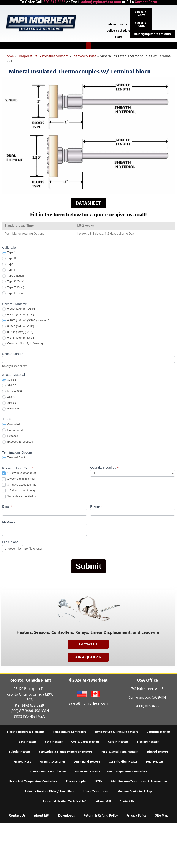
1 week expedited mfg (18, 479)
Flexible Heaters (148, 742)
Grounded (11, 424)
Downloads (67, 816)
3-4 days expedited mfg (19, 485)
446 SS (9, 397)
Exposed (10, 436)
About (112, 25)
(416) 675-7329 (33, 706)
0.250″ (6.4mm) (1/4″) (18, 326)
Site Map (162, 816)
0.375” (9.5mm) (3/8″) (18, 338)
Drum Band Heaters (87, 762)
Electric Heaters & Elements (26, 732)
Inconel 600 (12, 391)
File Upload (10, 542)
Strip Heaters (54, 742)
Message (9, 522)
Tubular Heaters (20, 752)
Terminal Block (14, 458)
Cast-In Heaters (118, 742)
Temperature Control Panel (48, 772)
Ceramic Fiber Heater (123, 762)
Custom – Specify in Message (23, 344)
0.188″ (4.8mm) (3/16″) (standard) (26, 321)
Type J (9, 252)
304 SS (9, 380)
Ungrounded (12, 430)
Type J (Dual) (13, 276)
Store (118, 37)
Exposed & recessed (18, 442)
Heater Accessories (52, 762)
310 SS (9, 403)
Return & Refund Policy (101, 816)
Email (7, 506)
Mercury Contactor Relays (135, 792)
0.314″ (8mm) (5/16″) (18, 332)
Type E (9, 270)
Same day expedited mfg (20, 496)
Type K (9, 258)
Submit (89, 566)
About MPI (104, 801)
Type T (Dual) (13, 287)
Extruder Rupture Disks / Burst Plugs (50, 792)
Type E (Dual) (13, 293)
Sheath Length (13, 354)
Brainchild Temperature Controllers (33, 782)
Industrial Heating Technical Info (65, 801)
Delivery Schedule (118, 31)
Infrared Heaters (157, 752)
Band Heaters (28, 742)
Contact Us (127, 801)
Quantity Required (104, 468)
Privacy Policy (137, 816)
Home (9, 56)
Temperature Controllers (69, 732)
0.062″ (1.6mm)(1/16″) (18, 309)
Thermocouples (84, 56)
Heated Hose (22, 762)
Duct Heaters (155, 762)
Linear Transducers (96, 792)
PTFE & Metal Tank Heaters (119, 752)
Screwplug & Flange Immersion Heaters (66, 752)
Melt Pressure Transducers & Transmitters (139, 782)
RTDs (99, 782)
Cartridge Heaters (158, 732)
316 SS (9, 386)
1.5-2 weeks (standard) (19, 473)
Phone (96, 506)
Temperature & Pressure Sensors (43, 56)
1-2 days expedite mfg (19, 491)
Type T (9, 264)
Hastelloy (10, 409)
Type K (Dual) (13, 282)
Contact (124, 25)
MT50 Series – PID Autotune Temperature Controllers (111, 772)
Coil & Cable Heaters (85, 742)
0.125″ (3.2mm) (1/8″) (18, 315)
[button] (88, 46)
